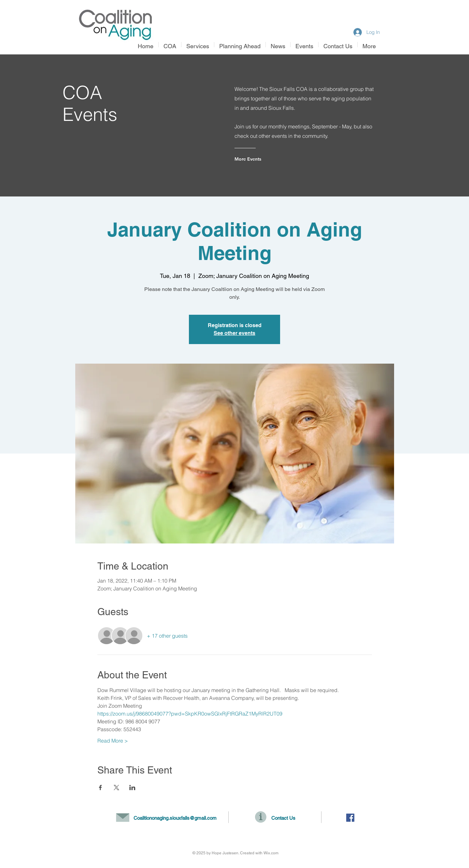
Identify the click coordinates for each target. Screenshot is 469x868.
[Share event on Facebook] (100, 788)
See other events (234, 333)
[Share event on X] (116, 788)
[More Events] (261, 159)
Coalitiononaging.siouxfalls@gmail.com (175, 818)
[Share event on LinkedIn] (132, 788)
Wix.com (271, 853)
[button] (198, 45)
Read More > (113, 741)
